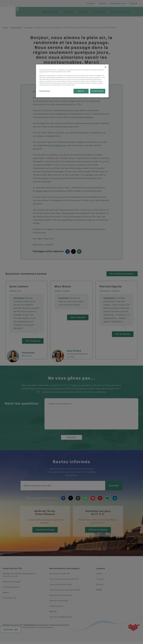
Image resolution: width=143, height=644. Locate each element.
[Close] (105, 67)
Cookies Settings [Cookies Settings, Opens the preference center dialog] (45, 91)
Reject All (81, 91)
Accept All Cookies (98, 91)
